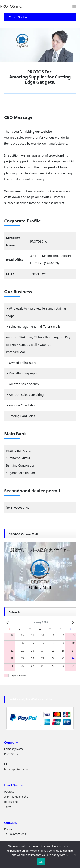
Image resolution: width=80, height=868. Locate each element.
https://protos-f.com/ (17, 769)
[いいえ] (75, 855)
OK (41, 862)
